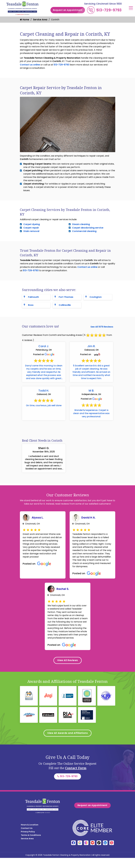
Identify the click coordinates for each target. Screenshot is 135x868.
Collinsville (65, 305)
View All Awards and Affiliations (68, 744)
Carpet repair (31, 228)
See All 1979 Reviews (102, 327)
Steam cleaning (81, 224)
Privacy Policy (28, 829)
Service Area (40, 20)
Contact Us (27, 825)
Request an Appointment (69, 10)
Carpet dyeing (32, 224)
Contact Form (76, 779)
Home (25, 20)
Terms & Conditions (31, 832)
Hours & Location (30, 822)
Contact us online (30, 65)
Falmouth (33, 297)
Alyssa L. (38, 522)
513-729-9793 (109, 10)
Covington (96, 297)
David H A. (88, 522)
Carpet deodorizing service (88, 228)
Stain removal (31, 231)
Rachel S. (63, 594)
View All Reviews (67, 671)
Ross (31, 305)
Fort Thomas (66, 297)
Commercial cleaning (84, 231)
